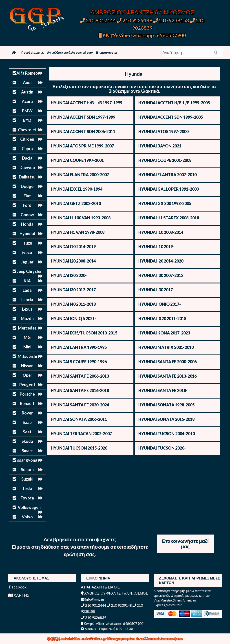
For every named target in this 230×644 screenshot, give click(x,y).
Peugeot (27, 385)
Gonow (27, 215)
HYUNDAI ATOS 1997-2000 (163, 131)
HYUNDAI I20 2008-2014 (73, 261)
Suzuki (27, 479)
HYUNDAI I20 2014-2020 (161, 261)
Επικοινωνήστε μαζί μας (185, 544)
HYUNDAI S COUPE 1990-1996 (79, 362)
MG (27, 337)
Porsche (27, 394)
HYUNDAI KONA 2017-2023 (164, 333)
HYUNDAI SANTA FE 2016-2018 (80, 390)
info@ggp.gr (93, 599)
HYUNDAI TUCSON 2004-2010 (167, 434)
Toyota (27, 498)
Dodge (27, 186)
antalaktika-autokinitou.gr (84, 639)
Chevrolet (27, 130)
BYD (27, 120)
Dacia (27, 158)
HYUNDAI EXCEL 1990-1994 (77, 189)
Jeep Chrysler (29, 271)
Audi (27, 82)
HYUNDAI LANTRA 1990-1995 (79, 347)
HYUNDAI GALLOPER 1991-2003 (169, 189)
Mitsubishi (27, 356)
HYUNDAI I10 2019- (156, 247)
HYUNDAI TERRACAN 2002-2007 (81, 434)
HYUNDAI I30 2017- (156, 290)
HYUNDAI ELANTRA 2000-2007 (80, 175)
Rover (27, 413)
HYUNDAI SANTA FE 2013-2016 (167, 376)
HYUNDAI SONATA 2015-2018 (166, 419)
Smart (27, 451)
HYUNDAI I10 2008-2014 (161, 232)
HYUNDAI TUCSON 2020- (162, 448)
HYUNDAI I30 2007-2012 (161, 275)
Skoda (27, 441)
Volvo (27, 517)
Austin (27, 92)
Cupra (27, 149)
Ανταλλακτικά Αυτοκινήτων (70, 52)
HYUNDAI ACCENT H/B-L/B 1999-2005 (174, 103)
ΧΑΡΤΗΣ (19, 595)
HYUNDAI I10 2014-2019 (73, 247)
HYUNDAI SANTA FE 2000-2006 (167, 362)
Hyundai (27, 234)
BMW (27, 111)
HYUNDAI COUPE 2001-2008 (165, 160)
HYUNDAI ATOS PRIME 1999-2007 (82, 146)
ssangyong (27, 460)
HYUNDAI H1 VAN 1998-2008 (78, 232)
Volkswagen (29, 507)
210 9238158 (172, 20)
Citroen (27, 139)
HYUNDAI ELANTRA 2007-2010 (167, 175)
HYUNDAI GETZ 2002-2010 (76, 203)
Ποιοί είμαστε (33, 52)
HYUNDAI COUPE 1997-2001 (77, 160)
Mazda (27, 319)
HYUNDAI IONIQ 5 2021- (73, 319)
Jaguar (27, 262)
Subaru (27, 470)
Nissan (27, 366)
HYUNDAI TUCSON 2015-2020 (79, 448)
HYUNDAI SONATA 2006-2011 (79, 419)
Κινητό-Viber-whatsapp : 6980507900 (142, 35)
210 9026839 (93, 617)
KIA (27, 281)
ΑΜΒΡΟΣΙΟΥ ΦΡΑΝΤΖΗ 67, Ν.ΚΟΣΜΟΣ (142, 12)
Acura (27, 101)
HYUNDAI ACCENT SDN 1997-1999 (83, 117)
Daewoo (27, 167)
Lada (27, 290)
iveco (27, 252)
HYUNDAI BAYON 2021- (161, 146)
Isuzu (27, 243)
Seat (27, 432)
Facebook (17, 587)
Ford (27, 205)
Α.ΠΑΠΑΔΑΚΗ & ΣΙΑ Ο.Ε (100, 587)
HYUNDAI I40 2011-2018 (73, 304)
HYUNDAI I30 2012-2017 (73, 290)
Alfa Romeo (27, 73)
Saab (27, 422)
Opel (27, 375)
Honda (27, 224)
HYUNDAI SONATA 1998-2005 (166, 405)
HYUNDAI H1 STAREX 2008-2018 (169, 218)
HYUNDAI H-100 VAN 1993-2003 (81, 218)
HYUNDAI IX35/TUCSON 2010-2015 (84, 333)
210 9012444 (98, 20)
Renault (27, 403)
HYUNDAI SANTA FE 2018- (163, 390)
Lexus (27, 309)
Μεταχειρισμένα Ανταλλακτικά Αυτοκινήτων (145, 639)
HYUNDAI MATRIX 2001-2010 (166, 347)
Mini (27, 347)
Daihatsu (27, 177)
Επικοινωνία (106, 52)
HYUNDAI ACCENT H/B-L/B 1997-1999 (86, 103)
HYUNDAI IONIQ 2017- (160, 304)
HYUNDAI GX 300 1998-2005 (165, 203)
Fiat (27, 196)
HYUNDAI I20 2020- (69, 275)
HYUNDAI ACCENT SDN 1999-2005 (171, 117)
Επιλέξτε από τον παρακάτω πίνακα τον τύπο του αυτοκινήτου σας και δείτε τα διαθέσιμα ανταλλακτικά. (134, 89)
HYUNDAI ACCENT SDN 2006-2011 (83, 131)
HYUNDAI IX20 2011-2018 (162, 319)
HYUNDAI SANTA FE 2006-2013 (80, 376)
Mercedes (27, 328)
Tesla (27, 488)
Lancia (27, 300)
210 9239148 (135, 20)
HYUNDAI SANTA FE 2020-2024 (80, 405)
